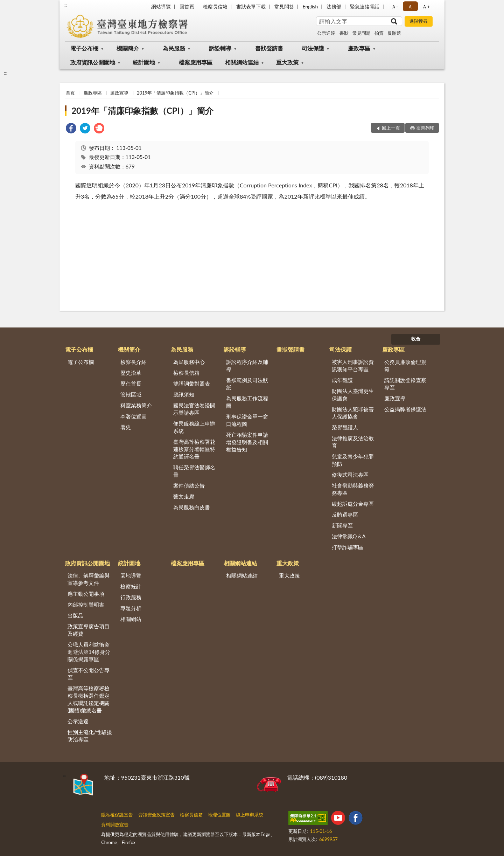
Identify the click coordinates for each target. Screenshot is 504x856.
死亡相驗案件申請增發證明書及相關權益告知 (247, 442)
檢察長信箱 (215, 6)
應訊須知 (184, 394)
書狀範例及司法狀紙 (247, 384)
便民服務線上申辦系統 (194, 427)
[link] (71, 129)
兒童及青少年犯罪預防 (353, 460)
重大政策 (287, 62)
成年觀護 (342, 380)
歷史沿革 (131, 373)
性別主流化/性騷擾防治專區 (90, 736)
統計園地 (144, 62)
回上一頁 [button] (391, 128)
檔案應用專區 (196, 62)
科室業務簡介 (136, 405)
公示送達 (326, 33)
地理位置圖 (219, 815)
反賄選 (394, 33)
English (310, 6)
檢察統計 (131, 586)
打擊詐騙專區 (348, 547)
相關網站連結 (242, 62)
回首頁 (187, 6)
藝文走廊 (184, 496)
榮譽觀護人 (345, 427)
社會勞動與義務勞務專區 (353, 489)
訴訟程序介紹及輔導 (247, 365)
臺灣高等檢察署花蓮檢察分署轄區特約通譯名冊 (194, 449)
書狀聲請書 (269, 48)
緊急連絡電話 (365, 6)
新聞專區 (342, 525)
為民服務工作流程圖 (247, 402)
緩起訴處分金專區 (353, 504)
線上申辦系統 (250, 815)
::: (65, 5)
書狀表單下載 (251, 6)
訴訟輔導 (220, 48)
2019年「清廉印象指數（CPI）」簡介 (175, 93)
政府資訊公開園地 (93, 62)
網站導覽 (161, 6)
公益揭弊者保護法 (405, 409)
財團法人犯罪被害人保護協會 (353, 413)
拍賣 (379, 33)
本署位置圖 (134, 416)
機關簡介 (128, 48)
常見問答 (284, 6)
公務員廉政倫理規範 (405, 365)
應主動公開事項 (86, 594)
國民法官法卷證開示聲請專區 (194, 409)
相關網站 (131, 619)
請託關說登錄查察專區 (405, 384)
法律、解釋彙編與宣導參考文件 (89, 579)
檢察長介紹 (134, 362)
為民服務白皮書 (192, 507)
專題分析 (131, 608)
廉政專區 (359, 48)
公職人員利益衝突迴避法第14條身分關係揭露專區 (89, 652)
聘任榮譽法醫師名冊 (194, 471)
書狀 (344, 33)
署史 (126, 427)
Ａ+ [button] (426, 6)
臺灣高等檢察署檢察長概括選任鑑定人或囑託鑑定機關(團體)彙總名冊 (89, 699)
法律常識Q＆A (349, 536)
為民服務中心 (189, 362)
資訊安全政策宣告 (156, 815)
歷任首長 (131, 384)
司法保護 (313, 48)
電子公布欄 (84, 48)
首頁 (70, 93)
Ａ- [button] (395, 6)
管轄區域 (131, 394)
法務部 (334, 6)
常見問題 (362, 33)
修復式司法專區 (350, 475)
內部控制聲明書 (86, 605)
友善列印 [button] (425, 128)
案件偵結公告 (189, 485)
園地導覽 (131, 575)
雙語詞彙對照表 (192, 384)
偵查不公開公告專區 (89, 674)
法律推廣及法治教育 (353, 442)
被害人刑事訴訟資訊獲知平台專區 (353, 365)
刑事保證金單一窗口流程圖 (247, 420)
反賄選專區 (345, 515)
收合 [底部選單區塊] (416, 339)
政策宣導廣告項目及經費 (89, 630)
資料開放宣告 (115, 824)
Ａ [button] (410, 6)
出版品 (75, 615)
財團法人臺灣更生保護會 (353, 395)
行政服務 (131, 597)
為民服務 (174, 48)
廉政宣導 (119, 93)
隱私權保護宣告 (117, 815)
